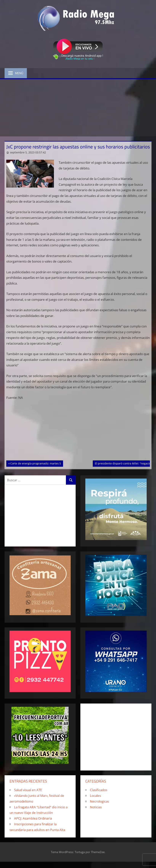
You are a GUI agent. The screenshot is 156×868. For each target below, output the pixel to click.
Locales (95, 796)
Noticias (96, 807)
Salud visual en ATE (28, 790)
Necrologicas (99, 801)
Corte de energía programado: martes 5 (36, 463)
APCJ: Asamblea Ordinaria (33, 818)
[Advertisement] (78, 108)
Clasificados (99, 790)
